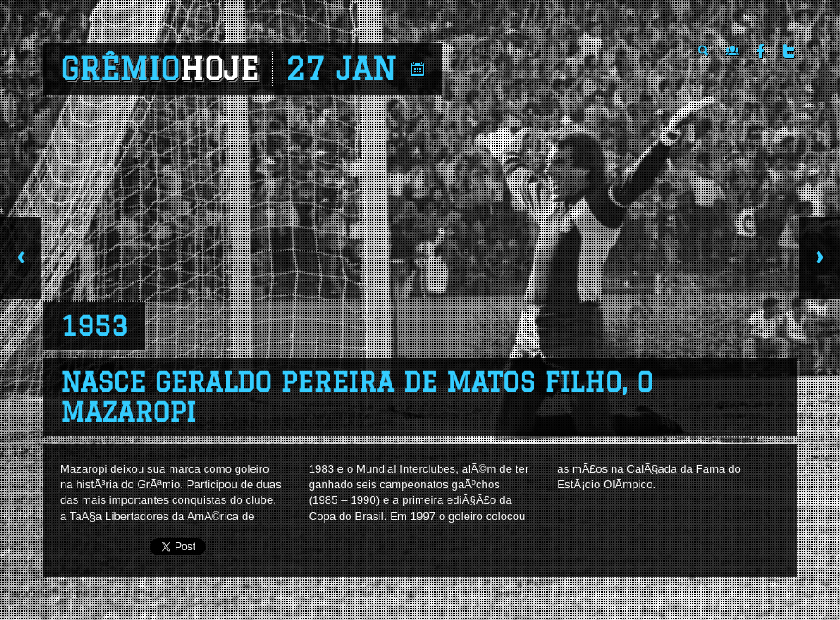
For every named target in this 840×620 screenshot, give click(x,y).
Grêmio (160, 69)
